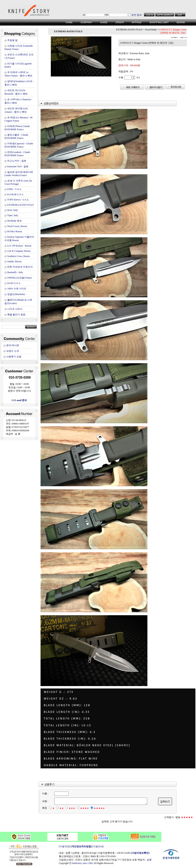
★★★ (72, 808)
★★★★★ (99, 808)
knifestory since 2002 (83, 863)
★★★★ (84, 808)
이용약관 (65, 846)
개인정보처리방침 (81, 846)
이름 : (45, 794)
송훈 (149, 860)
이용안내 (98, 846)
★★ (61, 808)
